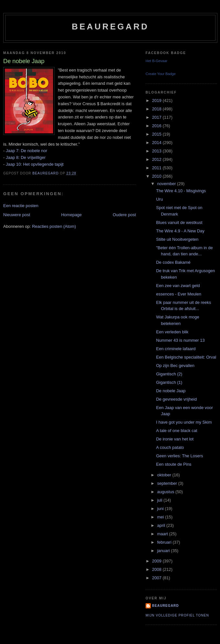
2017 (157, 117)
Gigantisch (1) (169, 382)
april (162, 525)
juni (161, 509)
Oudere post (124, 215)
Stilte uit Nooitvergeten (177, 239)
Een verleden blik (172, 332)
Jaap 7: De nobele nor (27, 151)
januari (164, 551)
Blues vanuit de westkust (179, 222)
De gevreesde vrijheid (176, 399)
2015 (157, 134)
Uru (159, 199)
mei (161, 517)
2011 (157, 168)
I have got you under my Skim (184, 422)
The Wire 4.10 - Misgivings (181, 191)
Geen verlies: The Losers (179, 456)
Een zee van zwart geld (178, 286)
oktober (165, 475)
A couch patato (170, 447)
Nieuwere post (17, 215)
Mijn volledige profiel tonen (177, 615)
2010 (157, 176)
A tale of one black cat (176, 431)
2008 (157, 569)
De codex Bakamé (173, 262)
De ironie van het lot (175, 439)
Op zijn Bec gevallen (175, 366)
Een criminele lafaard (176, 349)
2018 (157, 109)
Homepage (71, 215)
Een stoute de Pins (174, 464)
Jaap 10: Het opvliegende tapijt (35, 164)
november (167, 184)
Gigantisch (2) (169, 374)
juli (160, 500)
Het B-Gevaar (156, 61)
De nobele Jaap (171, 391)
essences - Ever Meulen (178, 294)
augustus (166, 492)
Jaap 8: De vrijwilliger (26, 157)
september (168, 483)
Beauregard (110, 27)
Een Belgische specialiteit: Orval (186, 357)
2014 (157, 143)
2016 (157, 126)
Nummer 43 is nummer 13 (180, 340)
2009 (157, 561)
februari (165, 542)
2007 (157, 578)
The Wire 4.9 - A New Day (180, 231)
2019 (157, 100)
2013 (157, 151)
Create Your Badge (161, 74)
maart (163, 534)
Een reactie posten (21, 206)
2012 (157, 159)
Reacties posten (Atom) (54, 226)
